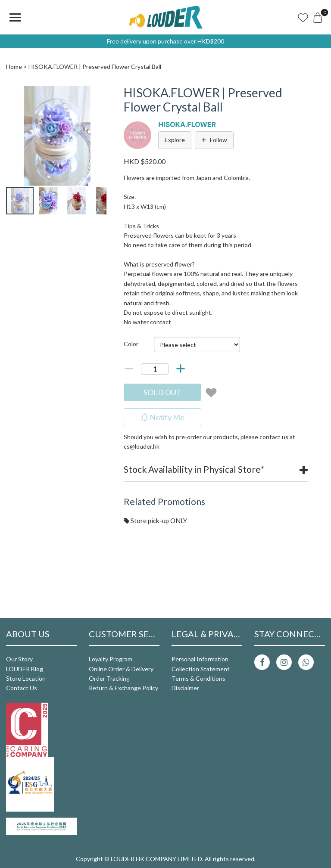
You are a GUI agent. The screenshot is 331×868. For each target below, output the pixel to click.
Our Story (19, 659)
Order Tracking (109, 678)
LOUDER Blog (25, 669)
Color (131, 344)
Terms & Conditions (198, 678)
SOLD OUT (162, 392)
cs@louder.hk (142, 446)
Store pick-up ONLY (155, 521)
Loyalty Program (111, 659)
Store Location (26, 678)
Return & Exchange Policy (123, 688)
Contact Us (22, 688)
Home (14, 67)
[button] (99, 93)
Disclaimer (185, 688)
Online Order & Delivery (121, 669)
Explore (175, 140)
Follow (214, 140)
